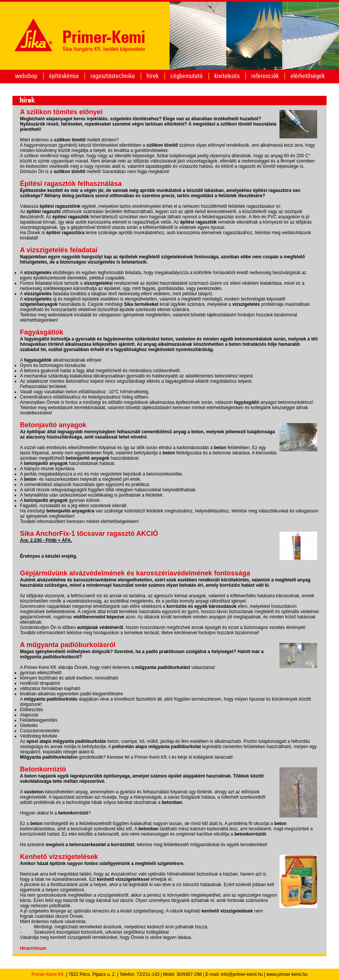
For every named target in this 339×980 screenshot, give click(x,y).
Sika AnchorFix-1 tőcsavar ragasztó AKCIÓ (89, 534)
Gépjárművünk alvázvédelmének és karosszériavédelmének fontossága (135, 573)
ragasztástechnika (113, 76)
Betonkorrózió (43, 769)
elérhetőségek (308, 76)
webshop (26, 76)
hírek (153, 76)
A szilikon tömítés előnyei (61, 112)
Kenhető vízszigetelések (59, 857)
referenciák (265, 76)
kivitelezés (227, 76)
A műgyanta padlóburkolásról (68, 645)
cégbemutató (186, 76)
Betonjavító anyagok (53, 425)
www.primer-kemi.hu (287, 974)
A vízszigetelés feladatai (59, 250)
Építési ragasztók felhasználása (71, 184)
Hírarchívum (33, 948)
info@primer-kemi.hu (242, 974)
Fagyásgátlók (42, 332)
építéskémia (64, 76)
